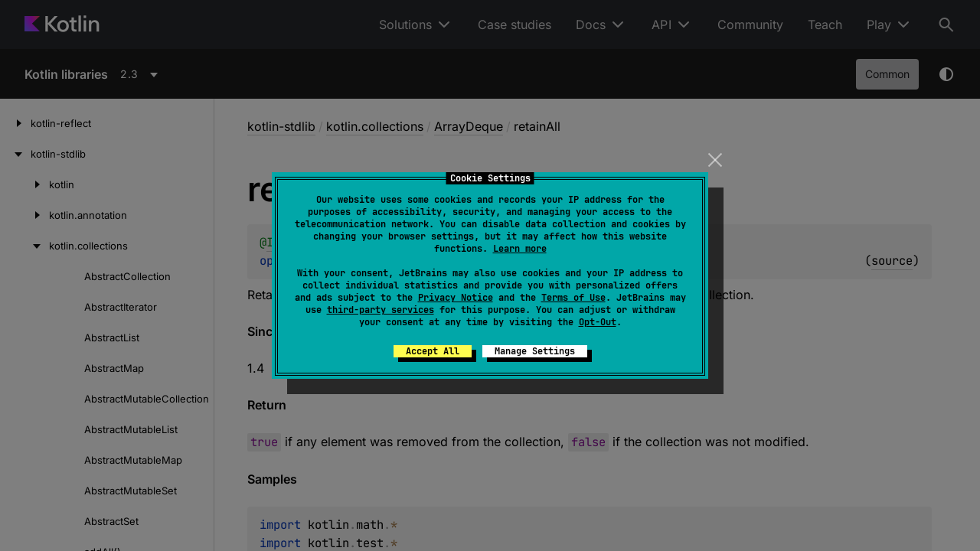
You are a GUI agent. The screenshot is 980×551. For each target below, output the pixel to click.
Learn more (520, 249)
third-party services (381, 310)
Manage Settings (535, 351)
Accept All (433, 351)
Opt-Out (598, 322)
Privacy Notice (456, 298)
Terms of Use (573, 298)
